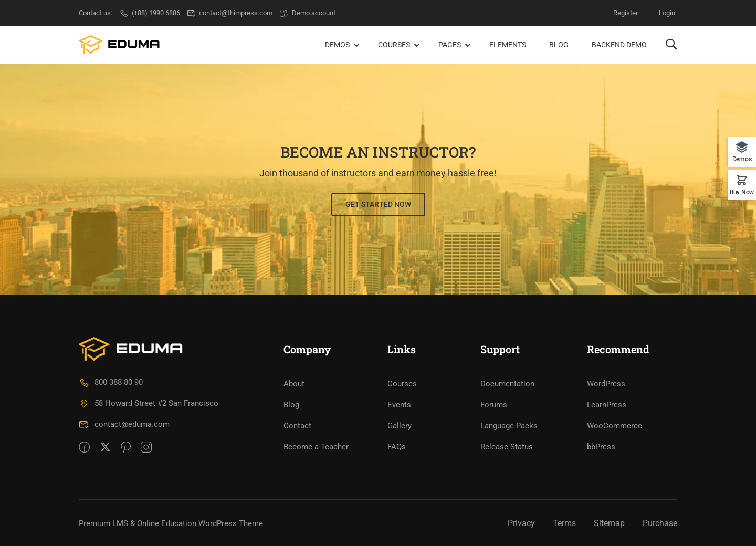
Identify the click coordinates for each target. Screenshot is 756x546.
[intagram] (146, 447)
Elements (508, 45)
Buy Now (742, 192)
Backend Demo (619, 45)
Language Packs (509, 425)
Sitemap (609, 522)
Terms (564, 522)
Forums (494, 404)
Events (399, 404)
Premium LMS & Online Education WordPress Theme (171, 522)
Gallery (400, 425)
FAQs (397, 446)
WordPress (606, 383)
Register (625, 13)
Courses (394, 45)
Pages (450, 45)
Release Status (507, 446)
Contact (297, 425)
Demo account (307, 13)
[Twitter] (105, 447)
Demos (337, 45)
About (294, 383)
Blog (559, 45)
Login (667, 13)
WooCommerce (615, 425)
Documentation (507, 383)
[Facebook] (84, 447)
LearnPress (607, 404)
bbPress (601, 446)
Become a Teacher (316, 446)
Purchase (660, 522)
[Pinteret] (126, 447)
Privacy (521, 522)
